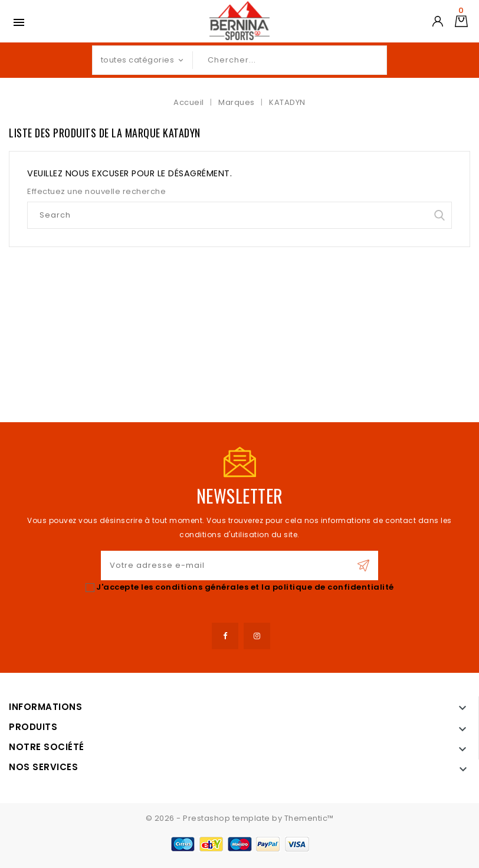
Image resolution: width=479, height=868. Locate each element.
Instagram (257, 636)
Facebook (225, 636)
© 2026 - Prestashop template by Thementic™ (240, 818)
